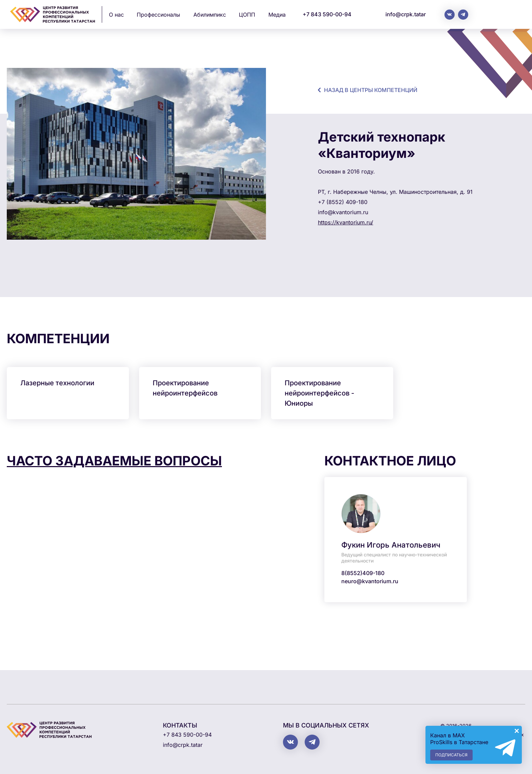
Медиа (277, 15)
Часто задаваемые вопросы (114, 461)
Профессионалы (158, 15)
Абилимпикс (210, 15)
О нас (116, 15)
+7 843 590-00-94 (327, 14)
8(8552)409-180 (363, 573)
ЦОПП (247, 15)
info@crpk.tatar (406, 14)
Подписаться (451, 755)
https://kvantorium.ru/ (346, 222)
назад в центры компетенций (371, 90)
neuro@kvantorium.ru (370, 581)
